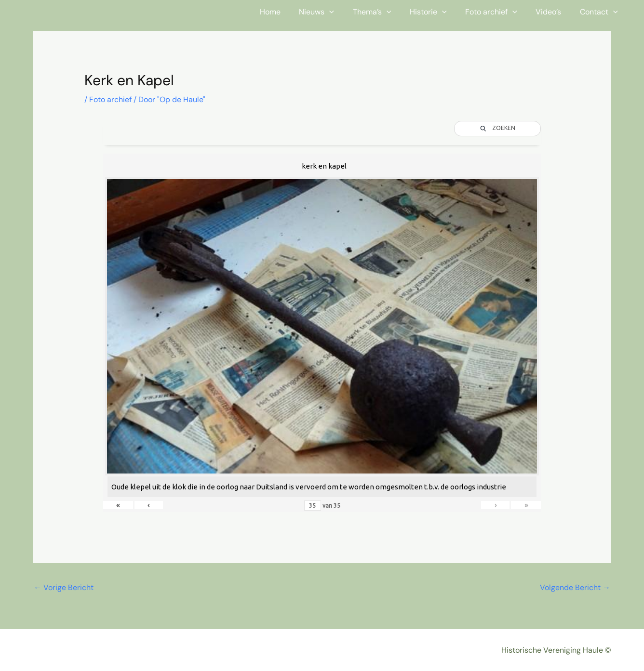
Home (291, 12)
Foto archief (110, 99)
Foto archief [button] (499, 12)
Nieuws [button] (334, 12)
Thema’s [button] (387, 12)
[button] (347, 12)
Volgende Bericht (575, 587)
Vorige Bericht (64, 587)
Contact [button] (600, 12)
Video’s (553, 12)
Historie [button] (439, 12)
